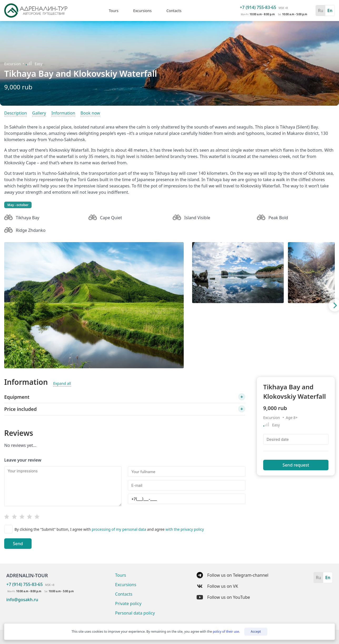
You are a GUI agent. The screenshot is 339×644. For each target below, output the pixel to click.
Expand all (62, 383)
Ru (321, 11)
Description (16, 113)
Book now (90, 113)
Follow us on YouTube (223, 597)
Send (18, 544)
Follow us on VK (217, 586)
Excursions (142, 11)
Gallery (39, 113)
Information (63, 113)
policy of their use (226, 632)
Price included (20, 409)
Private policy (128, 604)
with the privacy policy (185, 529)
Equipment (17, 397)
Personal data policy (135, 613)
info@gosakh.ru (22, 600)
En (330, 11)
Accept (256, 632)
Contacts (174, 11)
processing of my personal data (119, 529)
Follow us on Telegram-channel (232, 575)
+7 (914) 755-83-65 (258, 7)
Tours (113, 11)
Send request (296, 465)
